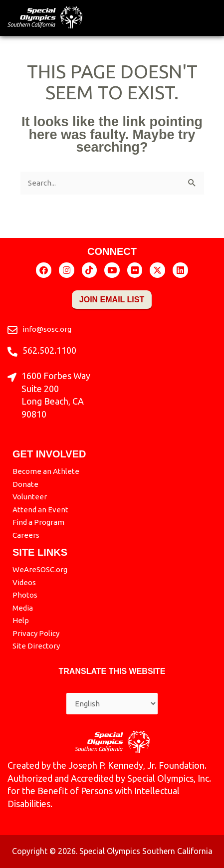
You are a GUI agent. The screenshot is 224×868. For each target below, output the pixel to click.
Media (23, 608)
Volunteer (30, 497)
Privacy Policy (36, 633)
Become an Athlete (46, 471)
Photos (25, 595)
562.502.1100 (49, 350)
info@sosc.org (47, 329)
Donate (25, 484)
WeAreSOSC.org (40, 569)
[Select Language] (112, 704)
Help (21, 620)
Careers (26, 535)
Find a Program (38, 522)
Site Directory (36, 646)
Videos (24, 582)
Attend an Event (40, 510)
